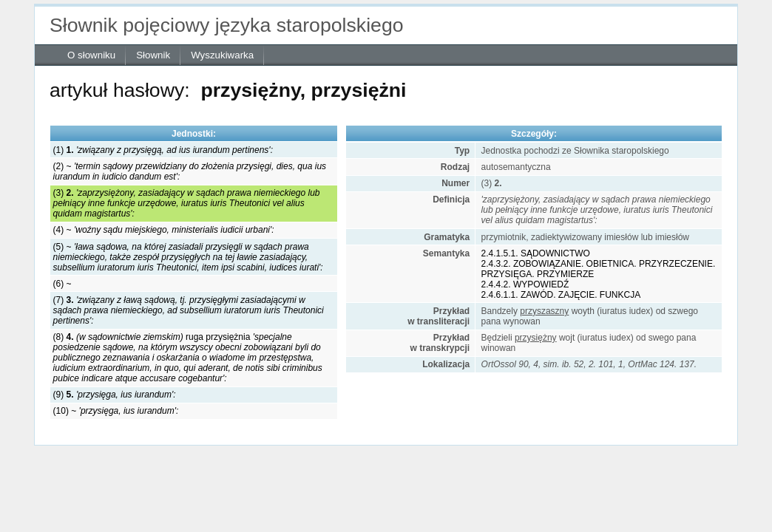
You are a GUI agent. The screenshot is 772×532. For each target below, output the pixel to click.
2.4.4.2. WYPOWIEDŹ (525, 284)
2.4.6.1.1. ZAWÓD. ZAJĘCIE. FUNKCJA (561, 295)
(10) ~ (116, 411)
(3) (187, 203)
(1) (163, 150)
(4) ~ (164, 230)
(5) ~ (188, 257)
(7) (189, 310)
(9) (115, 395)
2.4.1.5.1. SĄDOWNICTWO (536, 253)
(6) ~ (62, 284)
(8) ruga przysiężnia (188, 358)
